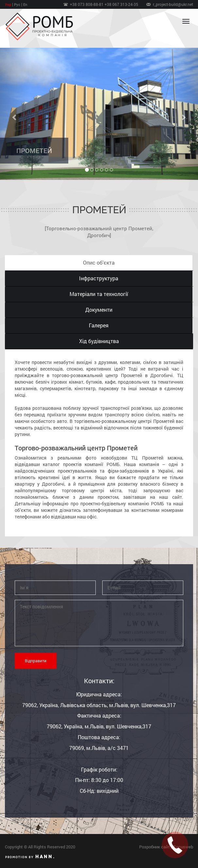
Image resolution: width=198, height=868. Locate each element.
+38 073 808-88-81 (87, 4)
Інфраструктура (99, 278)
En (25, 4)
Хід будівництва (99, 341)
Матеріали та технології (99, 294)
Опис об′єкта (99, 262)
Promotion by (30, 857)
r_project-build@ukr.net (173, 4)
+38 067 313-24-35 (121, 4)
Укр (8, 4)
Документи (99, 310)
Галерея (99, 325)
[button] (15, 114)
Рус (17, 4)
